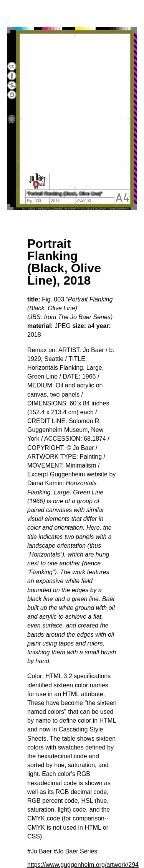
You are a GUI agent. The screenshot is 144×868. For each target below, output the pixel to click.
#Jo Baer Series (76, 851)
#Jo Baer (40, 851)
